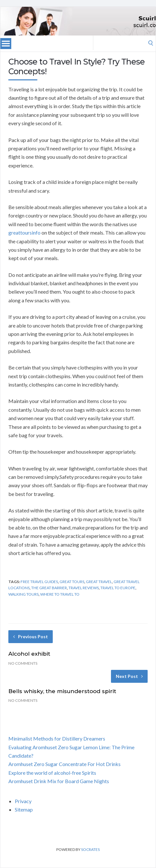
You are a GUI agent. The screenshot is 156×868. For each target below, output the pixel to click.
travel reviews (84, 588)
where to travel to (60, 594)
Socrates (90, 849)
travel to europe (118, 588)
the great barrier (49, 588)
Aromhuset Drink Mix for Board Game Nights (59, 781)
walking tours (23, 594)
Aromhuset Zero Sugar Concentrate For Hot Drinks (64, 764)
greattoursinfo (24, 232)
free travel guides (39, 582)
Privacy (23, 801)
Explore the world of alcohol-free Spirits (52, 773)
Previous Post (31, 636)
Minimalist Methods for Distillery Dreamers (57, 738)
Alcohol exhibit (29, 654)
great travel (99, 582)
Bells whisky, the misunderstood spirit (62, 691)
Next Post (129, 676)
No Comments (23, 663)
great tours (72, 582)
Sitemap (24, 809)
